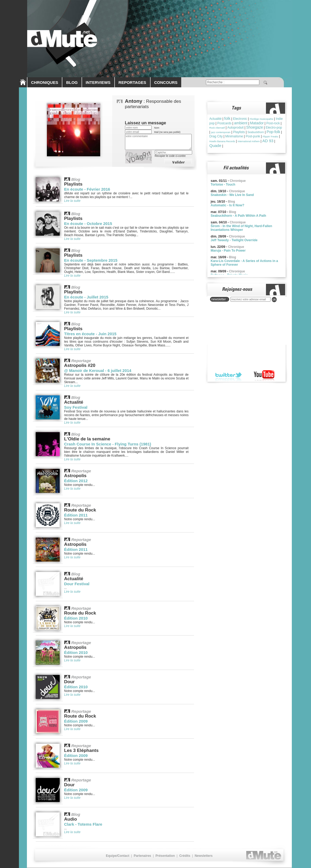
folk (227, 118)
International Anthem (249, 141)
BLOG (72, 82)
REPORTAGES (132, 82)
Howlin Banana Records (222, 141)
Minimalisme (234, 136)
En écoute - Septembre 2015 (91, 260)
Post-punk (253, 136)
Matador (257, 123)
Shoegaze (255, 127)
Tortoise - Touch (223, 185)
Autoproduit (235, 128)
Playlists (239, 132)
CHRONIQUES (45, 82)
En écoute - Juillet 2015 (86, 297)
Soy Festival (76, 407)
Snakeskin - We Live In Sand (232, 195)
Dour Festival (77, 584)
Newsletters (203, 856)
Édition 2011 (76, 515)
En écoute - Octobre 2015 (88, 224)
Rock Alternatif (217, 128)
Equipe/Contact (118, 856)
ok (274, 300)
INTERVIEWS (98, 82)
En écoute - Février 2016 (87, 189)
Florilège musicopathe (261, 119)
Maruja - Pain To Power (228, 251)
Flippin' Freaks (270, 137)
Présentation (165, 856)
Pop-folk (273, 132)
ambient (241, 123)
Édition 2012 (76, 481)
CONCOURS (166, 82)
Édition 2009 (76, 721)
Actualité (216, 119)
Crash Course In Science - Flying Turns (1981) (108, 444)
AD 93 (268, 141)
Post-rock (273, 123)
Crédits (185, 856)
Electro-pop (274, 128)
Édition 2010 (76, 618)
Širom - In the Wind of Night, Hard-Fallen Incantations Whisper (242, 228)
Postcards (224, 123)
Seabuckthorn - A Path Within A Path (239, 216)
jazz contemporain (221, 132)
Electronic (240, 119)
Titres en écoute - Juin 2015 (90, 334)
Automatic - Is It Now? (228, 205)
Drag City (216, 136)
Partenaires (142, 856)
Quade (215, 146)
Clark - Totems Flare (83, 824)
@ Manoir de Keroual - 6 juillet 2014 (98, 370)
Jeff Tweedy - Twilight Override (234, 240)
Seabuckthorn (256, 132)
